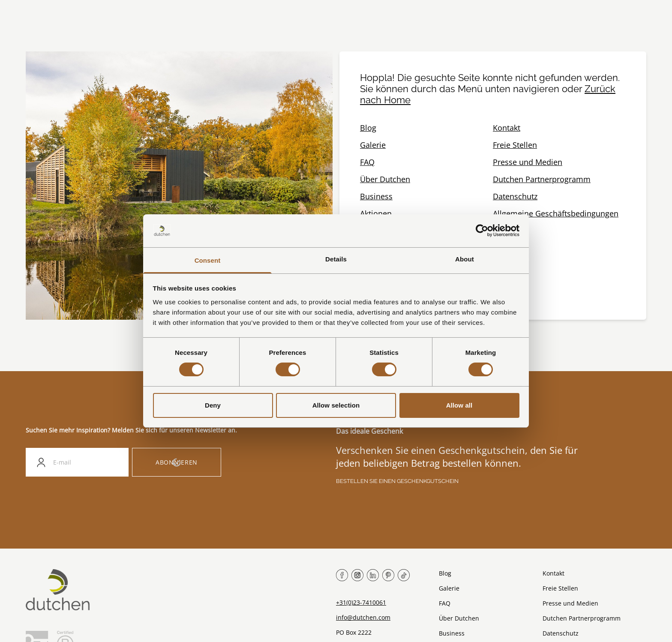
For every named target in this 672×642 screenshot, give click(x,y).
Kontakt (507, 128)
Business (376, 196)
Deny (213, 405)
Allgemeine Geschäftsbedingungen (556, 213)
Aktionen (376, 213)
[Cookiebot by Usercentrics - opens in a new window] (482, 231)
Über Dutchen (385, 179)
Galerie (373, 145)
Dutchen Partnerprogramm (542, 179)
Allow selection (336, 405)
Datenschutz (515, 196)
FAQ (367, 162)
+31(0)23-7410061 (361, 602)
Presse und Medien (528, 162)
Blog (368, 128)
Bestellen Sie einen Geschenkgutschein (397, 481)
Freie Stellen (515, 145)
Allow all (459, 405)
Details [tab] (336, 259)
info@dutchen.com (363, 617)
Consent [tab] (208, 260)
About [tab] (465, 259)
